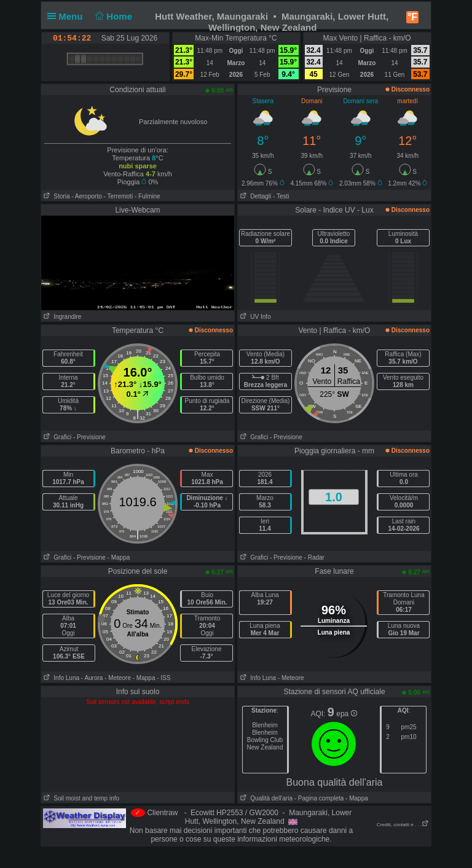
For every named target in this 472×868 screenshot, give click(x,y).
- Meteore (118, 678)
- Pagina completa (319, 798)
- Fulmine (147, 196)
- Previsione (89, 437)
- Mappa (119, 557)
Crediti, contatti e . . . (403, 825)
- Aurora (92, 678)
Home (113, 16)
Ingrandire (61, 317)
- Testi (281, 196)
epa (346, 714)
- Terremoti (119, 196)
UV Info (254, 317)
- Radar (314, 557)
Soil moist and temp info (80, 798)
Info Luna (60, 678)
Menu (68, 16)
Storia (55, 196)
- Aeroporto (86, 196)
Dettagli (254, 196)
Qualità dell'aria (265, 798)
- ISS (163, 678)
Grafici (56, 437)
